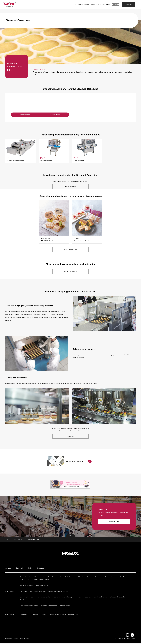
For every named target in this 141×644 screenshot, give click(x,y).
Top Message (24, 615)
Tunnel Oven (24, 592)
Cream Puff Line (52, 578)
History (44, 615)
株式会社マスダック (70, 554)
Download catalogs (24, 640)
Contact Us (128, 4)
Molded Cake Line (80, 578)
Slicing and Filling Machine (118, 598)
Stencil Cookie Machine (101, 598)
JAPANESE (115, 5)
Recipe (99, 5)
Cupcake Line (109, 578)
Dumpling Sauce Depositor (27, 601)
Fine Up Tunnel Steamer (27, 586)
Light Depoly (78, 598)
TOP (7, 540)
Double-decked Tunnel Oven (38, 592)
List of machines (70, 187)
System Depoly (24, 598)
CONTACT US (114, 522)
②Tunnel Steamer (55, 115)
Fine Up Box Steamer (42, 586)
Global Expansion (73, 615)
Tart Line (90, 578)
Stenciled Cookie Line (66, 578)
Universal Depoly (67, 598)
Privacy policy (9, 640)
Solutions (85, 5)
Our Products (78, 5)
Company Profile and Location (57, 615)
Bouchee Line (99, 578)
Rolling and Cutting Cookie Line (41, 581)
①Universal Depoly (25, 115)
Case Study (92, 5)
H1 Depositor (88, 598)
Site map (16, 640)
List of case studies (70, 249)
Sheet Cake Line (25, 581)
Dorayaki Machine (65, 607)
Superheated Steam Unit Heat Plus (58, 592)
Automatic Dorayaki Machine (49, 607)
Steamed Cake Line (25, 578)
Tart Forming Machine (44, 598)
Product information (71, 271)
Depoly (33, 598)
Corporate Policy (35, 615)
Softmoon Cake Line (39, 578)
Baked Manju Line (121, 578)
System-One (56, 598)
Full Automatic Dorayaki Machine (29, 607)
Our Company (106, 5)
